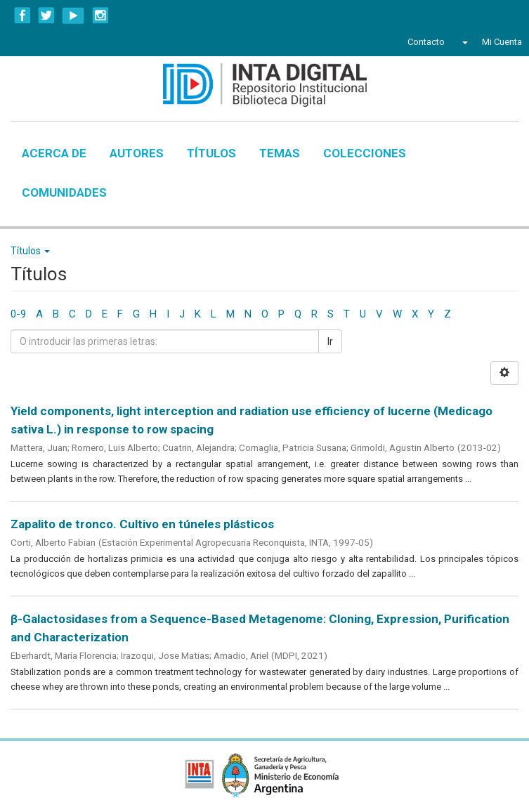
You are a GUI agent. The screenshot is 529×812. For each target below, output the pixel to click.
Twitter (46, 15)
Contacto (426, 42)
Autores (137, 153)
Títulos (211, 153)
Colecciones (365, 153)
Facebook (22, 15)
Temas (280, 153)
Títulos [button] (30, 251)
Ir (330, 341)
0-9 (18, 314)
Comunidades (64, 192)
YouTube (73, 15)
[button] (463, 42)
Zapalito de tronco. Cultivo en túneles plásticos (142, 524)
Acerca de (54, 153)
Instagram (100, 15)
